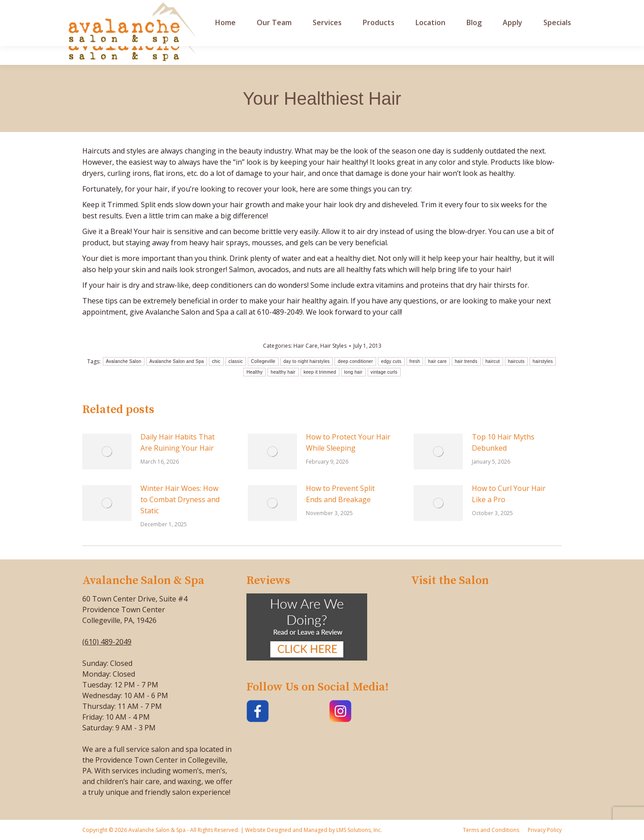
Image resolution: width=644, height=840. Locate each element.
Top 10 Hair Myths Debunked (503, 442)
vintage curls (384, 372)
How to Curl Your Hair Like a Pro (509, 494)
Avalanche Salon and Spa (177, 361)
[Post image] (107, 452)
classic (236, 361)
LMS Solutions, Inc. (358, 830)
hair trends (466, 361)
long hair (354, 372)
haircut (493, 361)
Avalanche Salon (124, 361)
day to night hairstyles (307, 361)
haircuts (516, 361)
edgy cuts (391, 361)
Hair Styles (333, 346)
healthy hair (283, 372)
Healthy (254, 372)
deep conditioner (355, 361)
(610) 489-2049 (107, 642)
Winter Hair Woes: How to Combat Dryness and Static (180, 499)
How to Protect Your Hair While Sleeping (348, 442)
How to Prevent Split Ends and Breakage (340, 494)
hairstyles (543, 361)
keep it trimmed (320, 372)
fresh (415, 361)
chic (216, 361)
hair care (437, 361)
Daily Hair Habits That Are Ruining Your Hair (178, 442)
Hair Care (305, 346)
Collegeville (263, 361)
